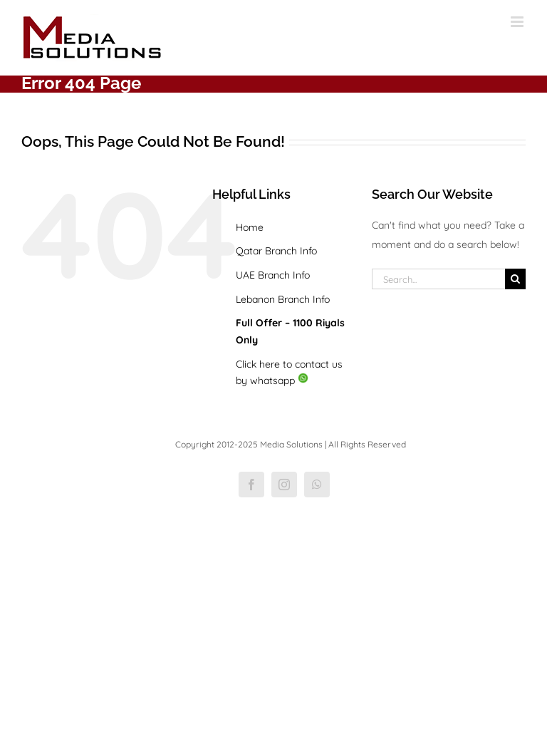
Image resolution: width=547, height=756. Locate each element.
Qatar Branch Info (276, 251)
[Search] (515, 279)
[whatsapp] (317, 485)
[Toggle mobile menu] (518, 22)
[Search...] (438, 279)
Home (250, 227)
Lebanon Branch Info (283, 299)
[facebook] (251, 485)
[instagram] (284, 485)
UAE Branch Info (273, 275)
